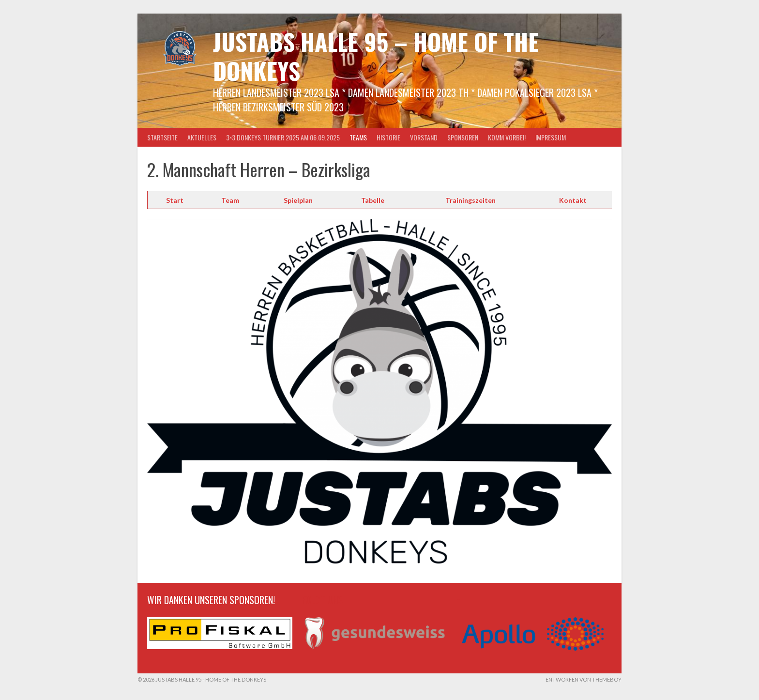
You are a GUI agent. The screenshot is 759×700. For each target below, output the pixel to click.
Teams (358, 137)
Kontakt (573, 200)
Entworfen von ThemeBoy (584, 679)
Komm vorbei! (507, 137)
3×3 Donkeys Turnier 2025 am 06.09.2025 (283, 137)
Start (175, 200)
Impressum (551, 137)
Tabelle (373, 200)
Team (230, 200)
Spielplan (298, 200)
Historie (388, 137)
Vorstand (424, 137)
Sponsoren (463, 137)
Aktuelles (202, 137)
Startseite (162, 137)
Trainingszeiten (471, 200)
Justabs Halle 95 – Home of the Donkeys (376, 56)
